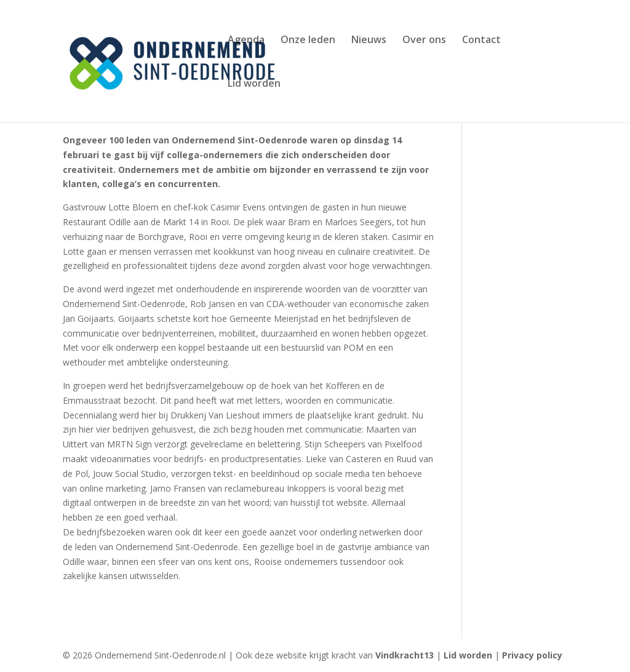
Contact (481, 41)
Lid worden (254, 84)
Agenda (246, 41)
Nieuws (369, 41)
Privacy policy (532, 655)
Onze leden (308, 41)
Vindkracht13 (406, 655)
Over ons (424, 41)
